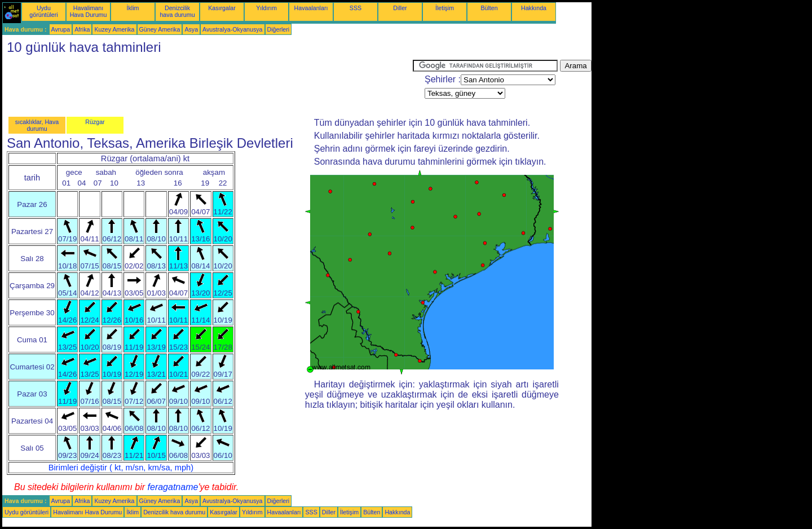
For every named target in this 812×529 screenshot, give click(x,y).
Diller (400, 8)
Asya (191, 29)
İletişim (445, 8)
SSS (356, 8)
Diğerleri (279, 29)
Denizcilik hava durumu (177, 11)
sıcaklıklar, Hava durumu (37, 125)
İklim (133, 8)
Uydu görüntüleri (43, 11)
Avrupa (61, 29)
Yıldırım (266, 8)
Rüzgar (95, 122)
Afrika (82, 29)
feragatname (173, 487)
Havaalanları (311, 8)
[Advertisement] (208, 85)
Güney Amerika (160, 29)
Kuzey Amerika (114, 29)
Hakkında (534, 8)
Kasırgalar (222, 8)
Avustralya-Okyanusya (232, 29)
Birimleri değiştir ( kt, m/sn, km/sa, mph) (121, 468)
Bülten (489, 8)
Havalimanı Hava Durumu (89, 11)
